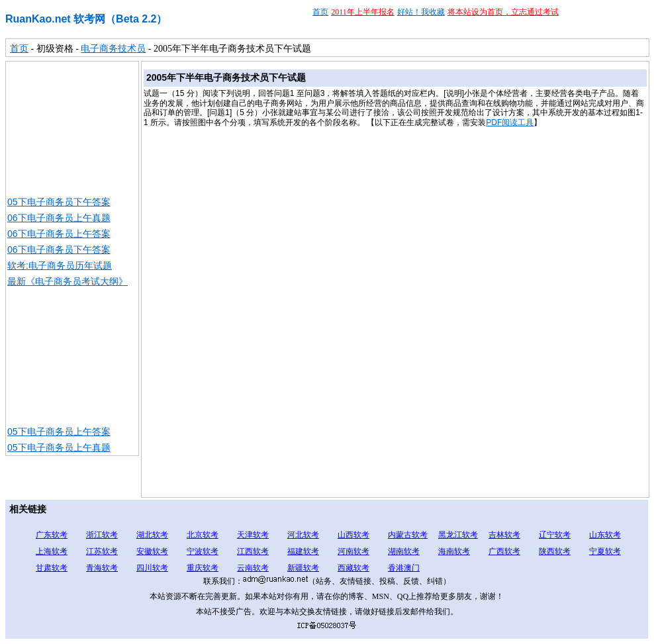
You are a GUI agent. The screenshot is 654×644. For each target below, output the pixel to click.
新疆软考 (303, 568)
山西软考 (353, 535)
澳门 (412, 568)
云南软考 (253, 568)
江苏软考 (102, 551)
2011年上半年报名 (363, 12)
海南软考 (454, 551)
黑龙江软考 (458, 535)
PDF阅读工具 (510, 122)
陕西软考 (555, 551)
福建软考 (303, 551)
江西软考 (253, 551)
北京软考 (203, 535)
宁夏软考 (605, 551)
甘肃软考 (52, 568)
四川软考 (152, 568)
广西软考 (504, 551)
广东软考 (52, 535)
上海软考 (52, 551)
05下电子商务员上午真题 (59, 447)
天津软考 (253, 535)
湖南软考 (404, 551)
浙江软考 (102, 535)
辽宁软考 (555, 535)
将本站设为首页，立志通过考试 (503, 12)
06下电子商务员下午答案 (59, 250)
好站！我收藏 (421, 12)
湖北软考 (152, 535)
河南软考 (353, 551)
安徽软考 (152, 551)
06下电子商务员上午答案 (59, 234)
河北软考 (303, 535)
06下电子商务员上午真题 (59, 218)
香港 (396, 568)
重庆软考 (203, 568)
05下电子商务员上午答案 (59, 432)
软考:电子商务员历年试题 (60, 265)
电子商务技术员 (113, 49)
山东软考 (605, 535)
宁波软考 (203, 551)
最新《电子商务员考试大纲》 (68, 281)
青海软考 (102, 568)
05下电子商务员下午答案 (59, 202)
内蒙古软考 (408, 535)
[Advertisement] (72, 128)
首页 (320, 12)
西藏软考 (353, 568)
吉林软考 (504, 535)
